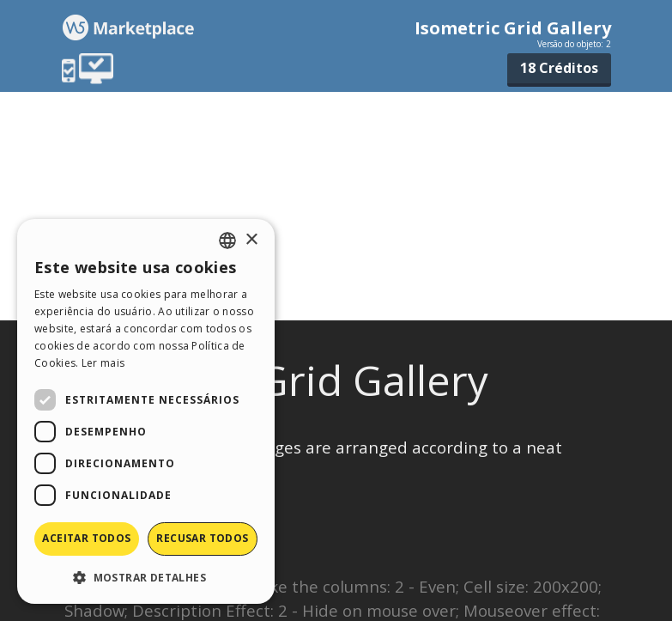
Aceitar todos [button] (86, 538)
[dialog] (146, 411)
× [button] (251, 240)
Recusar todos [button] (202, 538)
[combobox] (227, 240)
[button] (146, 577)
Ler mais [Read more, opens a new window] (103, 363)
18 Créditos (559, 68)
